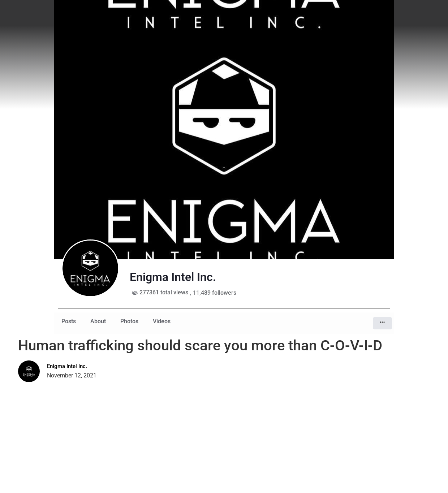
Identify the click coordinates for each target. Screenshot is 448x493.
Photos (129, 321)
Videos (162, 321)
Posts (69, 321)
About (98, 321)
